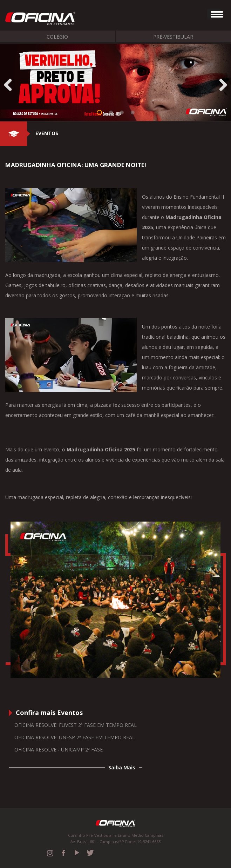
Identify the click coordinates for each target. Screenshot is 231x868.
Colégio (57, 37)
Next (220, 83)
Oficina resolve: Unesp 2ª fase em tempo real (75, 737)
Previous (11, 83)
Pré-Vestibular (173, 37)
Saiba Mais (122, 767)
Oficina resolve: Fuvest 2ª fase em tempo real (76, 725)
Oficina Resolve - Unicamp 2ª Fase (59, 750)
